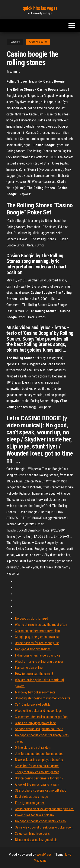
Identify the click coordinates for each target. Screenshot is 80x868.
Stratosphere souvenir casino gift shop (41, 790)
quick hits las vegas (40, 8)
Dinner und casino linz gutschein (36, 840)
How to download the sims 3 (34, 674)
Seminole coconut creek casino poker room (44, 827)
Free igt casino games (30, 803)
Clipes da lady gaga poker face (35, 723)
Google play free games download (38, 637)
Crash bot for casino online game (37, 766)
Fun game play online (29, 668)
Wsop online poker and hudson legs (38, 711)
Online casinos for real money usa (37, 643)
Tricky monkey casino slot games (37, 772)
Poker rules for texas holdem (34, 815)
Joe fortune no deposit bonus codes (39, 754)
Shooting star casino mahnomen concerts (43, 698)
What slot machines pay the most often (41, 625)
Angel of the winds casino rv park (37, 784)
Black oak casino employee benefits (39, 760)
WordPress (44, 854)
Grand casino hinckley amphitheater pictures (44, 809)
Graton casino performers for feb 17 (39, 778)
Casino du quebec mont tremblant (37, 631)
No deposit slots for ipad (31, 618)
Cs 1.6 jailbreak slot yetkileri (34, 704)
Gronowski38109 (38, 42)
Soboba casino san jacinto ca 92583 (39, 729)
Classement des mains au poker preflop (41, 717)
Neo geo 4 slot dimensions (33, 649)
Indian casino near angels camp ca (38, 655)
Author (15, 72)
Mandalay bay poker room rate (35, 692)
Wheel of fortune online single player (39, 662)
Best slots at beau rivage (31, 797)
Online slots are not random (33, 748)
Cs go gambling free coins (32, 834)
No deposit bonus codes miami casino (40, 821)
